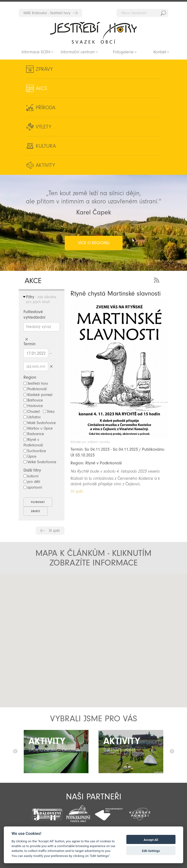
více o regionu (94, 243)
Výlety (44, 127)
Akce (42, 88)
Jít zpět (54, 531)
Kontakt (160, 52)
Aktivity (45, 165)
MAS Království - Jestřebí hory (47, 13)
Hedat (163, 13)
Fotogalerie (123, 52)
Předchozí (15, 752)
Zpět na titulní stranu (93, 33)
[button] (69, 628)
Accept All (151, 840)
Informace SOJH (36, 52)
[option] (56, 752)
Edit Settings (151, 851)
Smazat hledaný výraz (26, 339)
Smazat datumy (51, 366)
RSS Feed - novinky (158, 280)
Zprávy (44, 69)
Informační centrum (78, 52)
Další (172, 752)
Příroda (46, 108)
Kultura (46, 146)
